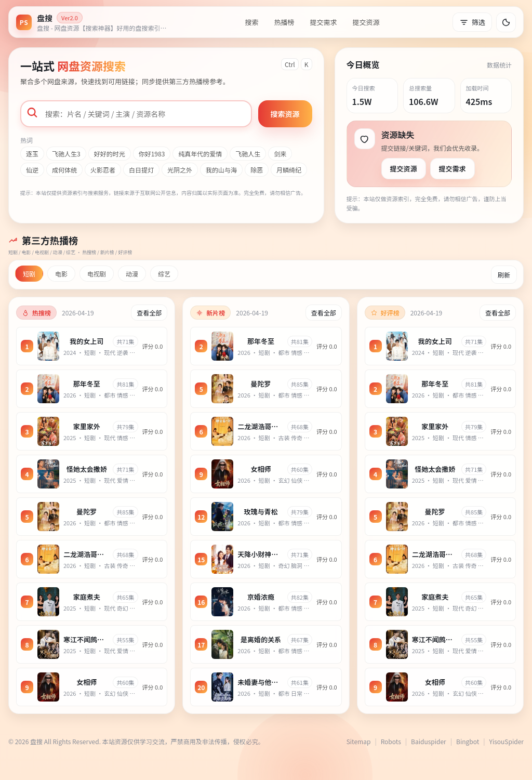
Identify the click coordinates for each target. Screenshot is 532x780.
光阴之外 (180, 170)
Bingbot (468, 741)
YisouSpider (507, 741)
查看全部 (149, 313)
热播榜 (284, 22)
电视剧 (97, 274)
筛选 (472, 22)
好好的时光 (110, 154)
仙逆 (32, 170)
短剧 (29, 274)
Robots (391, 741)
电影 (61, 274)
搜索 (251, 22)
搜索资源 (285, 114)
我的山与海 (221, 170)
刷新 (504, 275)
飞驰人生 (248, 154)
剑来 (280, 154)
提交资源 (366, 22)
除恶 (257, 170)
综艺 (164, 274)
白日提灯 (141, 170)
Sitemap (359, 741)
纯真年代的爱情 (200, 154)
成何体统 (64, 170)
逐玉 (32, 154)
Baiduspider (429, 741)
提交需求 (323, 22)
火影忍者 (103, 170)
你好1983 (152, 154)
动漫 (132, 274)
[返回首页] (94, 22)
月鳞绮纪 (289, 170)
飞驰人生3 (66, 154)
